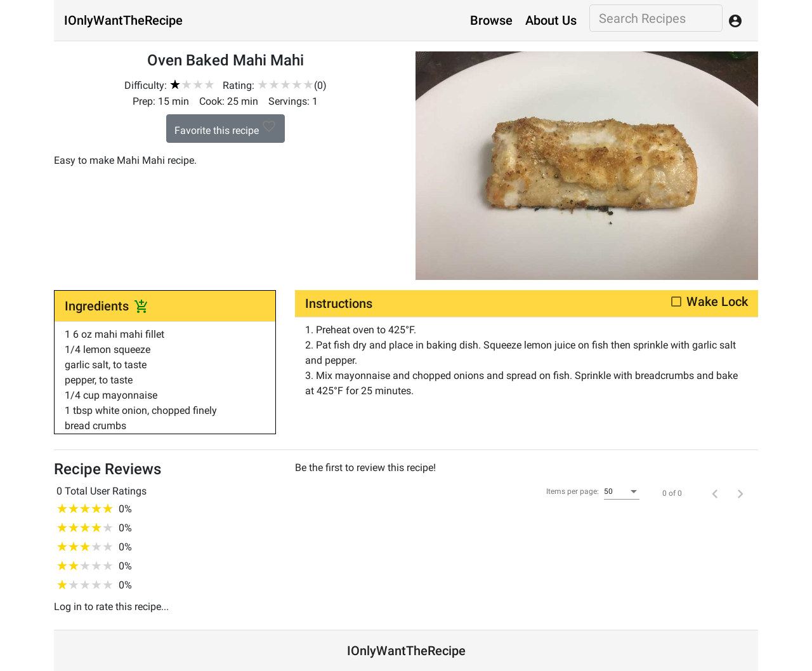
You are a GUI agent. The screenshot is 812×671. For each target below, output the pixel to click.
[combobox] (622, 492)
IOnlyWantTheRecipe (123, 20)
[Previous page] (715, 493)
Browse (491, 20)
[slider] (192, 84)
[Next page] (740, 493)
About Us (551, 20)
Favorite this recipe (226, 128)
